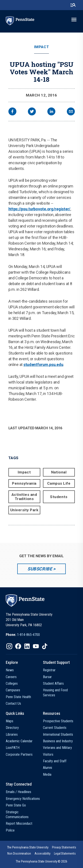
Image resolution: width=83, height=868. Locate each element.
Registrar (49, 670)
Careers (11, 677)
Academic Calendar (19, 741)
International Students (58, 734)
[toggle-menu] (74, 20)
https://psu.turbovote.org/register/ (40, 209)
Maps (10, 721)
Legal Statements (65, 853)
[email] (71, 112)
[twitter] (32, 112)
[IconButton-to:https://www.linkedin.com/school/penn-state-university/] (27, 646)
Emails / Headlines (18, 792)
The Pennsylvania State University (28, 847)
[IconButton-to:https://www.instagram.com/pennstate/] (9, 646)
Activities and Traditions (24, 497)
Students (59, 497)
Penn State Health (18, 697)
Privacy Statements (64, 847)
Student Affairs (53, 683)
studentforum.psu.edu (43, 365)
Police (10, 830)
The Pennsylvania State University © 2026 (41, 861)
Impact (41, 47)
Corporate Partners (19, 754)
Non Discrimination (19, 853)
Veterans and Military (57, 748)
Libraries (12, 734)
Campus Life (59, 483)
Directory (12, 728)
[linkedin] (51, 112)
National (59, 472)
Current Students (55, 728)
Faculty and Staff (55, 761)
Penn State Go (16, 805)
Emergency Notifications (23, 799)
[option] (23, 635)
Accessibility (42, 853)
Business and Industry (58, 741)
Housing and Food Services (55, 692)
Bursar (47, 677)
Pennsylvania (24, 483)
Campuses (13, 690)
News (10, 670)
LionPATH (13, 748)
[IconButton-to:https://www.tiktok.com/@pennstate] (45, 646)
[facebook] (12, 112)
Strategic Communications (17, 814)
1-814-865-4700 (28, 635)
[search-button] (73, 5)
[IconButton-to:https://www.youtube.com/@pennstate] (36, 646)
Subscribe (40, 569)
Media (47, 774)
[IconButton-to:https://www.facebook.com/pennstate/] (18, 646)
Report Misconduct (19, 823)
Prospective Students (58, 721)
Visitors (48, 754)
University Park (24, 510)
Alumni (47, 768)
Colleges (12, 683)
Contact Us (13, 703)
